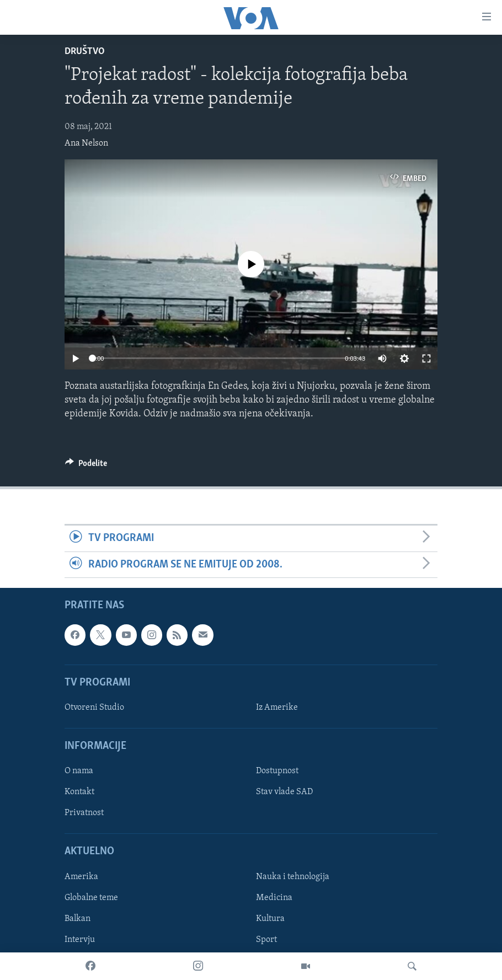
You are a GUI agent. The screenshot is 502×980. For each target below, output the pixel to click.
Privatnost (84, 813)
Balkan (78, 919)
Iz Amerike (277, 708)
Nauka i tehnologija (293, 877)
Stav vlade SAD (284, 792)
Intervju (80, 940)
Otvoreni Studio (94, 708)
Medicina (274, 898)
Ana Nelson (86, 143)
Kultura (270, 919)
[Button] (86, 466)
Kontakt (79, 792)
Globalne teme (91, 898)
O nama (79, 771)
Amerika (81, 877)
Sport (266, 940)
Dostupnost (277, 771)
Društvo (85, 52)
